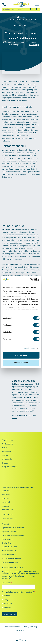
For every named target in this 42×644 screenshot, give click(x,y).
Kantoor (7, 596)
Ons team (5, 498)
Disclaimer (20, 631)
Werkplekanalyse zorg (10, 562)
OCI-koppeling (7, 459)
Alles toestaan (21, 355)
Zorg (6, 600)
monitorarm (20, 275)
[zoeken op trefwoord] (15, 9)
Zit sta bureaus (7, 539)
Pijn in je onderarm (9, 554)
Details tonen (30, 348)
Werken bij (6, 502)
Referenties (6, 494)
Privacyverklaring (30, 627)
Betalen (5, 448)
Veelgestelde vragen (9, 467)
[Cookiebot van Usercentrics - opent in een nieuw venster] (30, 280)
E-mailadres (7, 583)
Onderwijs (8, 604)
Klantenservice (9, 440)
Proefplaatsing (7, 444)
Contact (5, 463)
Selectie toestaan (21, 363)
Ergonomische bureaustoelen (13, 528)
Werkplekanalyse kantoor (11, 558)
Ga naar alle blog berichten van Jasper (24, 417)
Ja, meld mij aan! (10, 614)
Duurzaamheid (7, 510)
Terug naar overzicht (21, 25)
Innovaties (6, 506)
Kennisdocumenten (9, 518)
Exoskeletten (6, 543)
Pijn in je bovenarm (9, 551)
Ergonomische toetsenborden (13, 535)
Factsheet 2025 (7, 515)
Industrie (8, 608)
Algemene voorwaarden (13, 627)
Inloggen (5, 455)
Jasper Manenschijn (34, 43)
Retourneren (6, 451)
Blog (23, 17)
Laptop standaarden (9, 547)
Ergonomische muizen (10, 531)
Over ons (6, 491)
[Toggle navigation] (37, 4)
